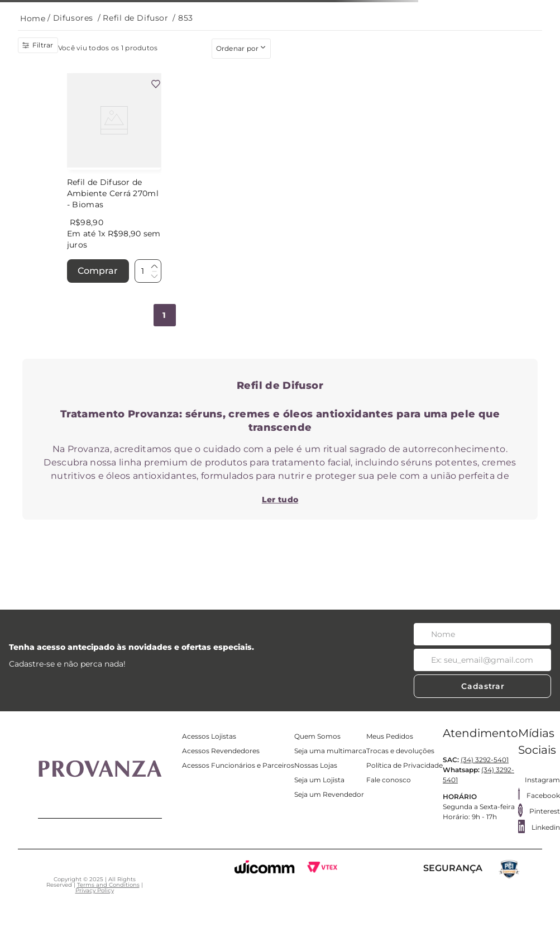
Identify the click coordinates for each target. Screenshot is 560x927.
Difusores (73, 18)
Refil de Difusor (135, 18)
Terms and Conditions (108, 885)
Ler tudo (280, 500)
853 (186, 18)
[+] (154, 267)
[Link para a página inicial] (33, 19)
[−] (154, 275)
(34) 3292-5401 (485, 760)
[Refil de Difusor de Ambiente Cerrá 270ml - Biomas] (114, 179)
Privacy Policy (95, 890)
